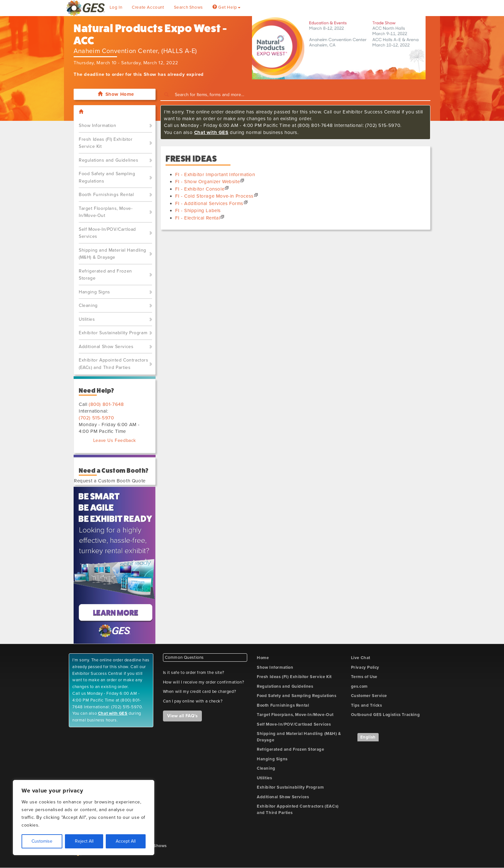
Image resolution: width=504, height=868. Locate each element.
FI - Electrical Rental (198, 218)
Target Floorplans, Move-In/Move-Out (106, 212)
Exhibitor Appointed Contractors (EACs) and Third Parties (114, 364)
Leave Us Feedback (115, 440)
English (368, 737)
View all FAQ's (182, 716)
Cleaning (88, 305)
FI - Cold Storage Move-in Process (214, 196)
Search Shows (188, 7)
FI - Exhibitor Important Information (215, 174)
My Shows (156, 846)
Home (263, 658)
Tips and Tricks (367, 705)
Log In (116, 7)
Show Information (98, 125)
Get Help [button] (226, 7)
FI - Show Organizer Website (207, 182)
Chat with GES (211, 132)
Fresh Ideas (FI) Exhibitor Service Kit (106, 143)
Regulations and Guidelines (109, 160)
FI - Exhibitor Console (200, 189)
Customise (42, 841)
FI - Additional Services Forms (209, 203)
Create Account (148, 7)
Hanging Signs (94, 292)
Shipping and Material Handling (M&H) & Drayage (113, 254)
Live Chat (361, 658)
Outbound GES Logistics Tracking (386, 715)
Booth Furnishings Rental (106, 195)
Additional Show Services (106, 347)
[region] (84, 818)
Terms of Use (364, 677)
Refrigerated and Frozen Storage (105, 275)
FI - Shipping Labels (198, 210)
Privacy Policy (365, 667)
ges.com (359, 686)
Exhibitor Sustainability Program (113, 333)
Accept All (126, 841)
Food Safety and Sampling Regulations (107, 177)
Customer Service (369, 696)
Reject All (84, 841)
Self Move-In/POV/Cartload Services (107, 233)
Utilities (87, 319)
